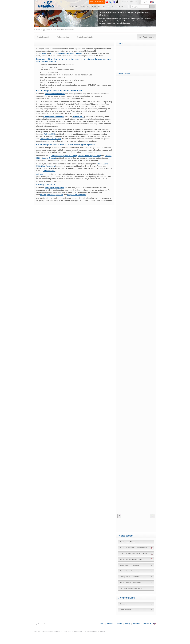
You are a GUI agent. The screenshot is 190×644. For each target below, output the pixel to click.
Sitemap (102, 631)
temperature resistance (77, 195)
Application (108, 7)
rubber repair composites (54, 117)
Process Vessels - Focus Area (130, 583)
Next (152, 516)
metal (44, 53)
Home (102, 624)
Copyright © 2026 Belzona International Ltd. (47, 631)
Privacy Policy (67, 631)
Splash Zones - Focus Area (129, 565)
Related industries (44, 37)
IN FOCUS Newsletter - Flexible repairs (133, 548)
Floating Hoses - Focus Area (130, 577)
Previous (119, 516)
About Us (73, 7)
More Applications (145, 37)
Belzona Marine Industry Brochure (132, 559)
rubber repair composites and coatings (66, 53)
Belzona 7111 (42, 174)
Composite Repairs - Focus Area (131, 588)
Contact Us (122, 7)
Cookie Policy (78, 631)
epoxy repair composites (55, 94)
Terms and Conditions (91, 631)
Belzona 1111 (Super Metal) (89, 156)
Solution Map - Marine (127, 542)
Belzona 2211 (78, 117)
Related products (64, 37)
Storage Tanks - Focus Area (129, 571)
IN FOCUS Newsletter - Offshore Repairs (134, 553)
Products (85, 7)
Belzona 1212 (50, 134)
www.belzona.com (46, 5)
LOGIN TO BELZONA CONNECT (130, 2)
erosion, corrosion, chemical (52, 195)
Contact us (123, 604)
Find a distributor (126, 610)
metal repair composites (54, 188)
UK (154, 624)
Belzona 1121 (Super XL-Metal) (64, 156)
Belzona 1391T (49, 171)
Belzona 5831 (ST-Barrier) (51, 139)
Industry (96, 7)
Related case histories (85, 37)
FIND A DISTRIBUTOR (97, 2)
